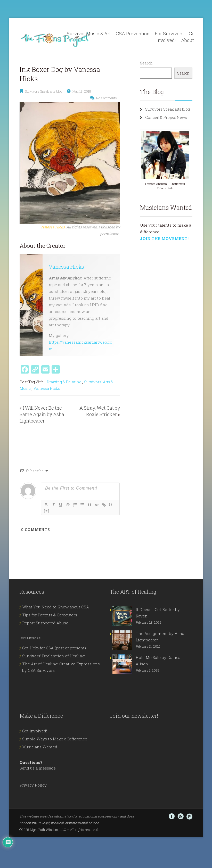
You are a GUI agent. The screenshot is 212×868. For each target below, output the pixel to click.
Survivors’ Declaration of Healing (53, 656)
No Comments (107, 98)
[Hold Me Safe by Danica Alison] (122, 664)
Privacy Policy (33, 785)
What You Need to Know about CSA (56, 607)
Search (146, 63)
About (187, 40)
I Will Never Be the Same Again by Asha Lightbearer (42, 414)
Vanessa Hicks (66, 267)
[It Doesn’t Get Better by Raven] (122, 616)
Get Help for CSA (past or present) (54, 648)
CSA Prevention (133, 34)
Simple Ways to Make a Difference (55, 739)
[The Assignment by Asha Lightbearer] (122, 640)
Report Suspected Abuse (45, 623)
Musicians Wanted (40, 747)
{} (111, 504)
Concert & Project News (166, 117)
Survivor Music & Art (89, 34)
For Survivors (169, 34)
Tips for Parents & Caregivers (50, 615)
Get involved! (35, 731)
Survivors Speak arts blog (44, 91)
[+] (47, 511)
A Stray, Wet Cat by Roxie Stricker (100, 411)
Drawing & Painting (64, 382)
